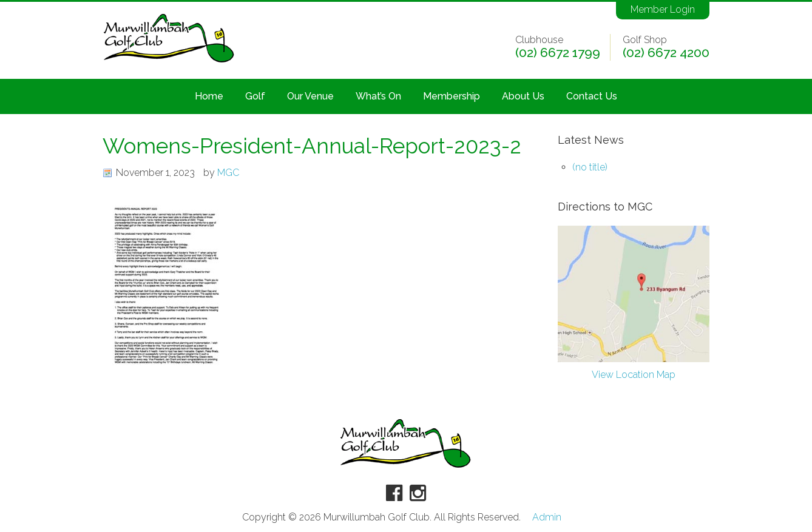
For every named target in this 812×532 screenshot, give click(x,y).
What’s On (378, 96)
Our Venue (310, 96)
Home (209, 96)
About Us (523, 96)
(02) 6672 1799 (558, 53)
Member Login (663, 9)
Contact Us (592, 96)
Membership (452, 96)
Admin (547, 517)
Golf (255, 96)
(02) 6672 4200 (666, 53)
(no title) (590, 167)
